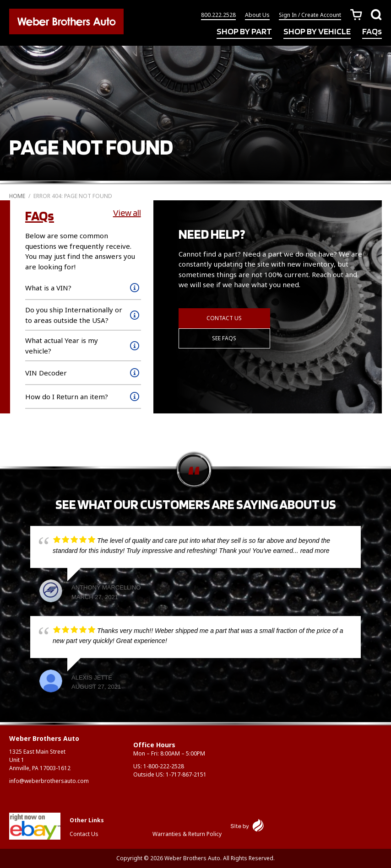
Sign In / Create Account (310, 15)
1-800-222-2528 (164, 766)
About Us (257, 15)
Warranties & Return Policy (187, 834)
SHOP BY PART (244, 31)
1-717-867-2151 (186, 774)
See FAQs (224, 338)
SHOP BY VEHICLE (317, 31)
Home (17, 196)
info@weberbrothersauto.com (49, 781)
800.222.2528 (218, 15)
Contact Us (224, 318)
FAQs (372, 31)
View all (127, 213)
